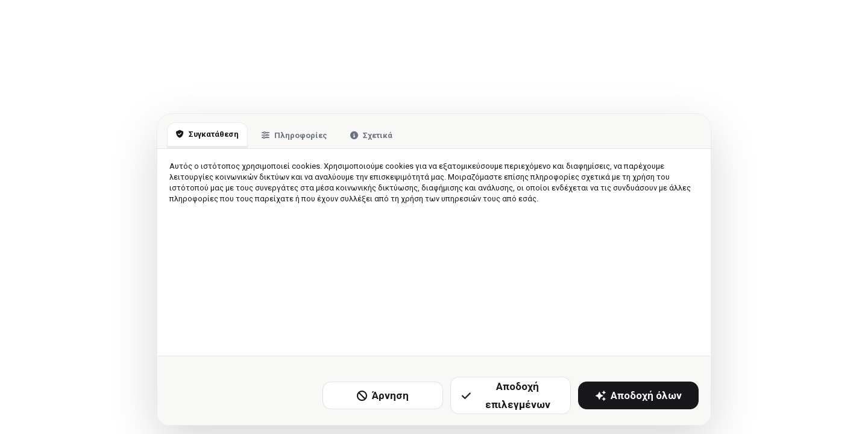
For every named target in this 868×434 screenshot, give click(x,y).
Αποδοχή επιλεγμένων (506, 395)
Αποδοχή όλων (639, 395)
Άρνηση (383, 395)
